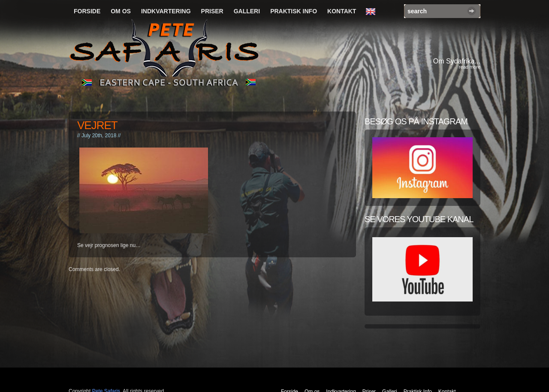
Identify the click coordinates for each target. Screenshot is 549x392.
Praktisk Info (294, 11)
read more (470, 67)
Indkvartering (166, 11)
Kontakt (342, 11)
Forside (87, 11)
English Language (373, 12)
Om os (121, 11)
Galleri (247, 11)
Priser (212, 11)
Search (472, 11)
